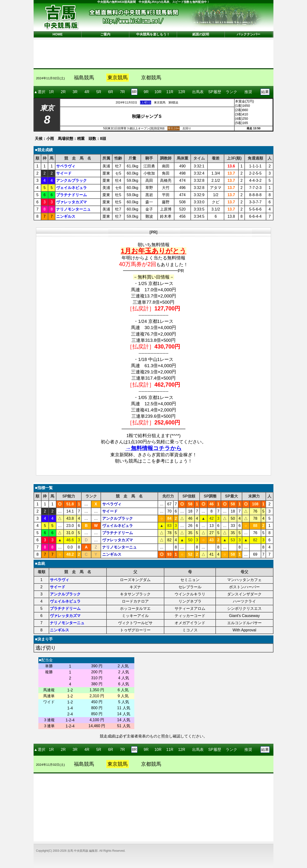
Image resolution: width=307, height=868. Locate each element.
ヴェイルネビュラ (71, 188)
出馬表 (198, 90)
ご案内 (105, 34)
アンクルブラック (71, 180)
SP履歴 (215, 90)
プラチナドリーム (71, 195)
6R (111, 92)
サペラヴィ (66, 166)
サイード (64, 173)
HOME (58, 34)
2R (63, 92)
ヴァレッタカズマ (71, 202)
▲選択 (40, 92)
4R (87, 92)
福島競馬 (84, 78)
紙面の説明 (201, 34)
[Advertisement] (153, 53)
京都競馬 (151, 78)
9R (146, 92)
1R (51, 92)
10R (158, 92)
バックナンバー (248, 34)
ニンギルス (66, 216)
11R (170, 92)
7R (122, 92)
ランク (231, 90)
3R (75, 92)
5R (99, 92)
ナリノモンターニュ (73, 209)
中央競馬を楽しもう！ (153, 34)
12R (182, 92)
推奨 (248, 90)
